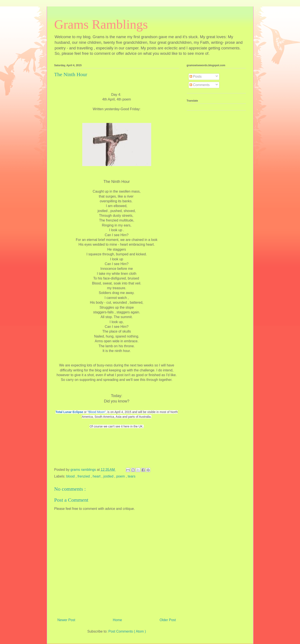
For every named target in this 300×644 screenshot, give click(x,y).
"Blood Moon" (97, 412)
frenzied (84, 476)
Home (117, 620)
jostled (109, 476)
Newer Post (66, 620)
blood (71, 476)
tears (132, 476)
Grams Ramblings (101, 24)
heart (97, 476)
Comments (200, 85)
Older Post (168, 620)
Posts (196, 76)
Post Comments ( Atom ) (127, 631)
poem (121, 476)
